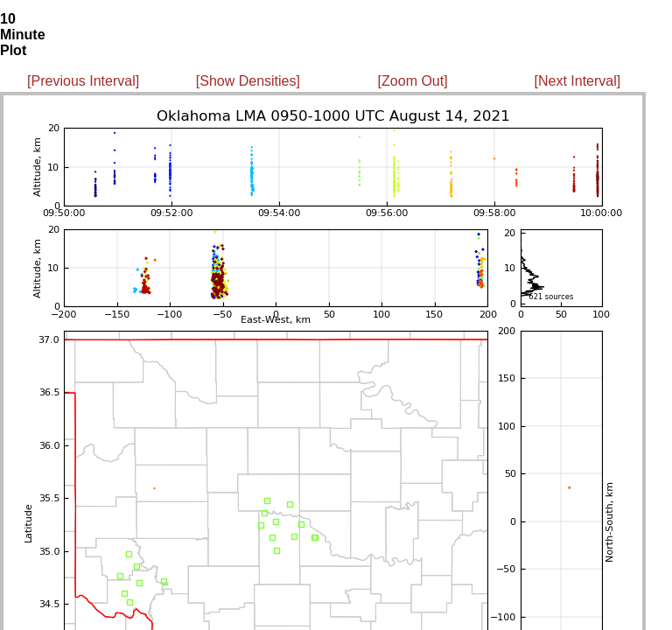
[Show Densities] (248, 81)
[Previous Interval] (83, 81)
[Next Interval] (578, 81)
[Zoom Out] (413, 81)
